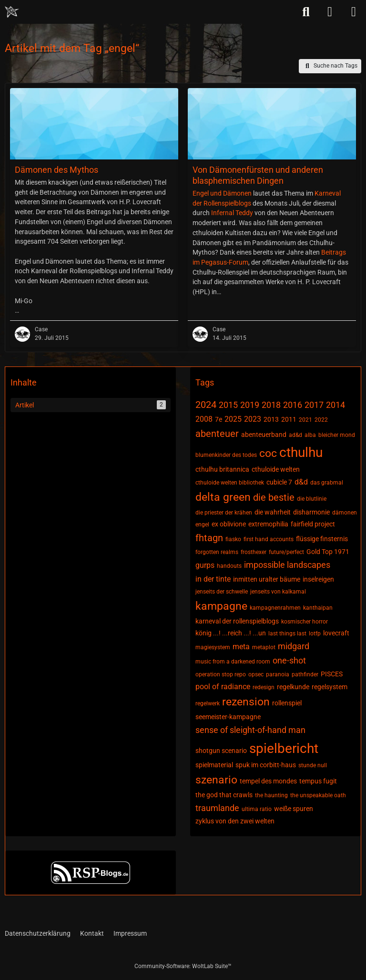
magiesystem (213, 647)
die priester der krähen (224, 513)
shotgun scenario (221, 751)
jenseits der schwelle (222, 592)
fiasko (233, 539)
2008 (204, 419)
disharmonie (311, 512)
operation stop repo (221, 674)
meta (241, 647)
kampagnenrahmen (275, 608)
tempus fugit (318, 781)
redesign (264, 687)
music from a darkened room (233, 662)
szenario (216, 780)
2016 (293, 405)
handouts (229, 566)
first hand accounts (269, 539)
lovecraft (336, 633)
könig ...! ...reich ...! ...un (231, 633)
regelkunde (293, 687)
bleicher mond (337, 435)
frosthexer (254, 552)
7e (219, 419)
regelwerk (208, 703)
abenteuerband (264, 435)
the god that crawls (224, 795)
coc (268, 453)
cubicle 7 (279, 482)
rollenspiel (287, 703)
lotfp (315, 634)
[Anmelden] (330, 12)
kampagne (221, 606)
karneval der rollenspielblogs (237, 621)
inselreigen (318, 579)
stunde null (313, 765)
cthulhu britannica (222, 469)
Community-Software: (183, 966)
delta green (223, 497)
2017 (314, 405)
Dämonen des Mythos (56, 170)
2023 (253, 419)
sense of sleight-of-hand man (250, 730)
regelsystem (330, 687)
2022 (321, 420)
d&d (301, 482)
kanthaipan (318, 608)
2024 (206, 405)
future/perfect (286, 552)
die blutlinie (312, 499)
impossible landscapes (287, 565)
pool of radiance (223, 687)
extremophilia (268, 524)
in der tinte (213, 579)
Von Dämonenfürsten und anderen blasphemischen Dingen (258, 175)
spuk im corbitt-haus (266, 765)
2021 (305, 420)
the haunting (271, 795)
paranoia (278, 674)
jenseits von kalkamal (278, 592)
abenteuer (217, 434)
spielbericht (284, 748)
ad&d (295, 435)
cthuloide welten (276, 469)
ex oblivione (229, 524)
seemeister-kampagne (228, 717)
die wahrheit (273, 512)
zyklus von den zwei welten (235, 821)
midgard (294, 646)
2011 (289, 419)
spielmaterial (214, 765)
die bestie (274, 497)
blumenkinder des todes (226, 455)
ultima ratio (257, 809)
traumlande (217, 808)
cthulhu (301, 452)
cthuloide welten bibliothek (230, 483)
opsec (256, 674)
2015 (228, 405)
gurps (205, 565)
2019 (250, 405)
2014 (335, 405)
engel (202, 525)
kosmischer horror (305, 622)
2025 (233, 419)
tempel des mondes (268, 781)
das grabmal (327, 483)
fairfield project (313, 524)
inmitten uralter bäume (267, 579)
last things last (287, 634)
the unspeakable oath (318, 795)
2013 (271, 419)
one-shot (289, 660)
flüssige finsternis (322, 539)
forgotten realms (217, 552)
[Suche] (306, 12)
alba (310, 435)
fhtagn (209, 538)
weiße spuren (294, 809)
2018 (271, 405)
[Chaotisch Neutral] (12, 12)
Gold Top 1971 (328, 552)
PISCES (332, 674)
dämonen (345, 513)
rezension (246, 702)
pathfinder (305, 674)
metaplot (264, 647)
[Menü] (354, 12)
